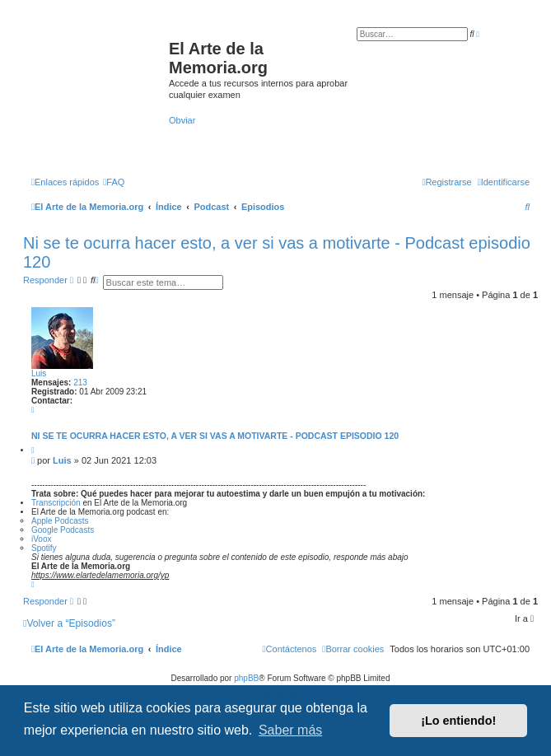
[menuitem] (114, 182)
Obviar (182, 120)
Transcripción (57, 503)
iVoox (41, 539)
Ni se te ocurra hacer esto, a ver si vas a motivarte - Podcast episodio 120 (215, 436)
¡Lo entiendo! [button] (458, 721)
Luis (39, 373)
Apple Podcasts (60, 521)
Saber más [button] (290, 730)
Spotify (44, 548)
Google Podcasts (63, 530)
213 (80, 383)
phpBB (246, 678)
